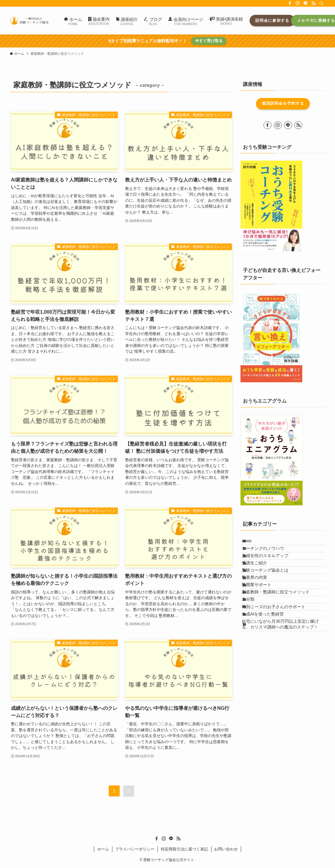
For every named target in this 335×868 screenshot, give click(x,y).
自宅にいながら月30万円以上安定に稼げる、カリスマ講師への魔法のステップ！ (284, 688)
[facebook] (290, 3)
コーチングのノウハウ (269, 556)
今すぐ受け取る (209, 41)
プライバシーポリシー (135, 849)
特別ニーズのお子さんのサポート (280, 657)
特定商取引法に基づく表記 (184, 849)
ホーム (103, 849)
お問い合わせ (226, 849)
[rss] (313, 3)
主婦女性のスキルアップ (271, 569)
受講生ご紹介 (261, 581)
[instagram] (298, 3)
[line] (306, 3)
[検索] (321, 3)
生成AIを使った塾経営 (269, 669)
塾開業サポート (263, 619)
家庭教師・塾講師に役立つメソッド (282, 631)
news (253, 543)
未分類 (254, 644)
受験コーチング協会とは (271, 594)
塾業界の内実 (261, 606)
